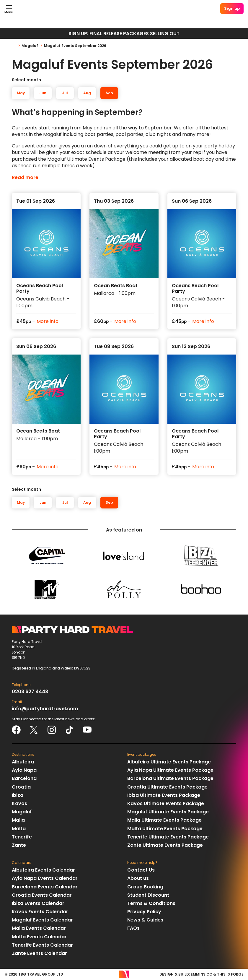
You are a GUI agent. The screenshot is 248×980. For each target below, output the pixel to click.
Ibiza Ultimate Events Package (164, 795)
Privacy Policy (144, 912)
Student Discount (148, 895)
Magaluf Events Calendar (42, 920)
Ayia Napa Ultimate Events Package (170, 770)
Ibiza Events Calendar (38, 903)
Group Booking (145, 887)
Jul (65, 93)
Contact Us (141, 870)
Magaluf (30, 46)
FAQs (133, 928)
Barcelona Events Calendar (45, 887)
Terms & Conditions (151, 903)
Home (17, 46)
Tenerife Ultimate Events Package (168, 837)
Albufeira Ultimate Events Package (169, 762)
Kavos (19, 803)
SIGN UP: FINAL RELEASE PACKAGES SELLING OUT (124, 34)
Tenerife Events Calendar (42, 945)
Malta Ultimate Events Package (165, 829)
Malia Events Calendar (39, 928)
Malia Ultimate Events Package (164, 820)
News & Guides (145, 920)
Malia (18, 820)
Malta (19, 829)
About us (138, 878)
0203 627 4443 (30, 691)
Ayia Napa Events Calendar (45, 878)
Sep (109, 93)
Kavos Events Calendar (40, 912)
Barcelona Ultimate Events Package (170, 778)
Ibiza (18, 795)
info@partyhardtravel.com (45, 709)
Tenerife (22, 837)
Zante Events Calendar (39, 953)
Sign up (232, 8)
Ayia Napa (24, 770)
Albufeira (23, 762)
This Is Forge (230, 974)
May (21, 93)
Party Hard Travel (55, 9)
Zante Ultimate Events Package (165, 845)
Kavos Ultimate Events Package (166, 803)
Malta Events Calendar (39, 937)
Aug (87, 93)
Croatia (21, 787)
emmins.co (201, 974)
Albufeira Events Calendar (43, 870)
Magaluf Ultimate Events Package (168, 812)
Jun (43, 93)
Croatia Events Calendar (42, 895)
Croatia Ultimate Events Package (167, 787)
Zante (19, 845)
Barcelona (24, 778)
